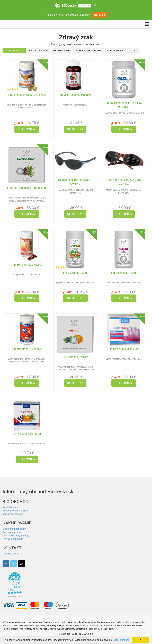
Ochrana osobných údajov (16, 536)
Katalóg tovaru (10, 507)
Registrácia (84, 15)
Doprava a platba (12, 532)
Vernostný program (13, 514)
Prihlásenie (71, 15)
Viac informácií (122, 640)
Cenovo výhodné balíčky (16, 511)
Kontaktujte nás (11, 554)
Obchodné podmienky (14, 529)
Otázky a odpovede (13, 539)
